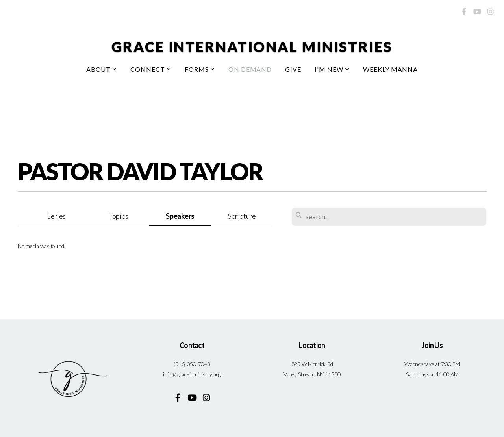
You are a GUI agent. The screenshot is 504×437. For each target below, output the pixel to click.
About (102, 69)
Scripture (242, 216)
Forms (200, 69)
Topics (118, 216)
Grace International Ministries (252, 46)
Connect (151, 69)
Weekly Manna (391, 69)
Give (293, 69)
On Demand (250, 69)
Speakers (180, 216)
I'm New (332, 69)
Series (57, 216)
